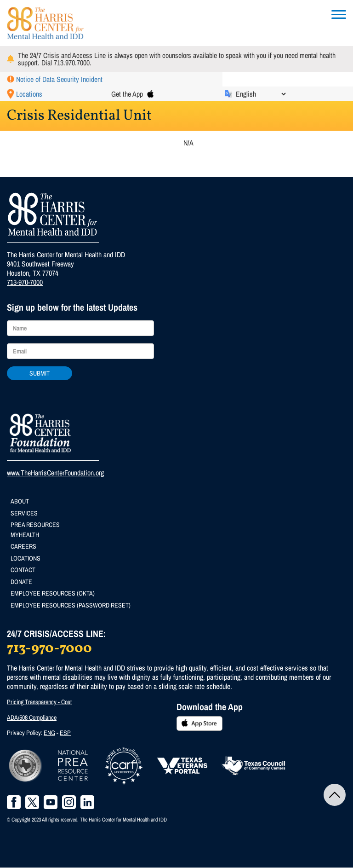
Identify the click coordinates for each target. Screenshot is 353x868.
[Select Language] (261, 94)
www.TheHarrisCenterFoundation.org (55, 473)
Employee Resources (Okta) (53, 593)
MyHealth (25, 535)
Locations (29, 94)
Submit (40, 373)
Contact (23, 570)
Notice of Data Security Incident (59, 79)
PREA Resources (35, 525)
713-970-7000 (25, 282)
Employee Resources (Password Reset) (71, 605)
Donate (21, 582)
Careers (23, 546)
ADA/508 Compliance (32, 718)
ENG (49, 733)
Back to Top (335, 795)
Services (24, 513)
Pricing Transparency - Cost (39, 702)
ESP (65, 733)
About (20, 501)
